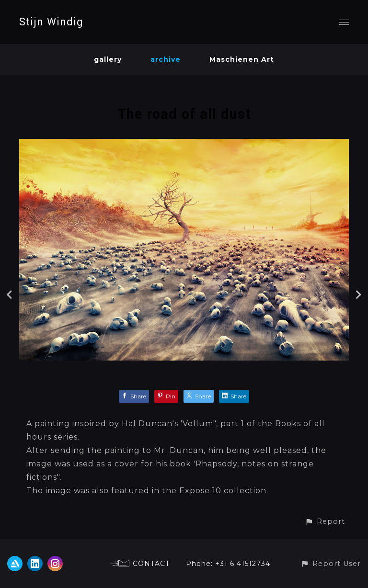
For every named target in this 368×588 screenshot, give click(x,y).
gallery (108, 59)
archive (166, 59)
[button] (325, 522)
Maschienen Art (242, 59)
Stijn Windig (51, 22)
